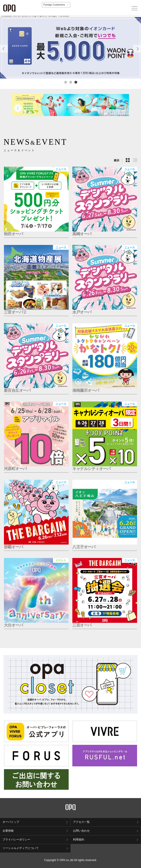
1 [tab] (65, 82)
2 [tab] (70, 82)
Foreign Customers (54, 5)
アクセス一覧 (81, 822)
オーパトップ (11, 822)
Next (137, 52)
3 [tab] (76, 82)
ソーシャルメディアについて (21, 848)
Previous (4, 52)
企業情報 (8, 831)
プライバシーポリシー (16, 840)
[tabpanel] (70, 48)
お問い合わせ (81, 831)
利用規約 (79, 840)
